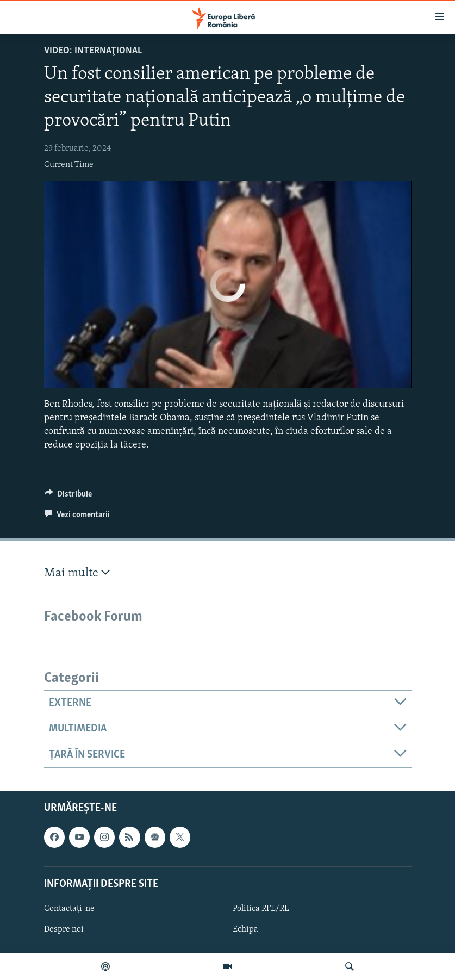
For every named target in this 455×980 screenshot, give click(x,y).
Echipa (245, 929)
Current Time (69, 165)
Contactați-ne (69, 909)
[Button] (68, 497)
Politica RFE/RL (261, 909)
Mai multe (77, 573)
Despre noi (64, 929)
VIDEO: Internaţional (93, 51)
